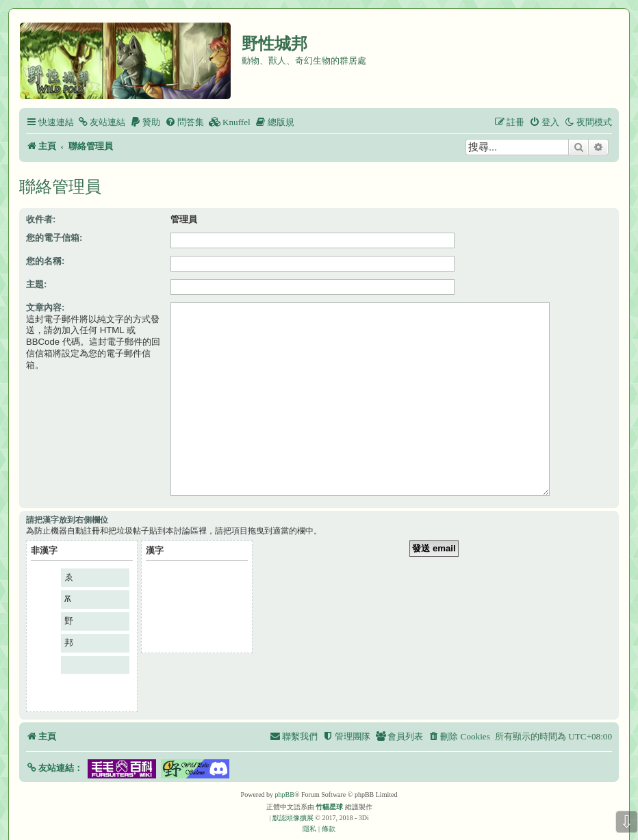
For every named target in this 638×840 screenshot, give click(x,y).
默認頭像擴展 (293, 797)
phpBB (285, 773)
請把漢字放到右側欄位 (67, 499)
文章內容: (45, 307)
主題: (36, 284)
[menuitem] (101, 122)
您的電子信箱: (54, 238)
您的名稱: (45, 261)
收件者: (41, 219)
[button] (54, 747)
